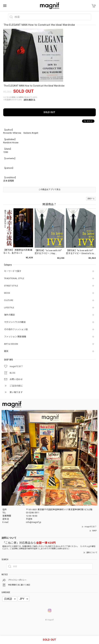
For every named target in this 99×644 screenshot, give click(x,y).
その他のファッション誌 (16, 329)
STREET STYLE (11, 286)
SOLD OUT (49, 112)
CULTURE (9, 300)
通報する (91, 199)
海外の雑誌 (9, 315)
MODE (7, 293)
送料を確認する (29, 100)
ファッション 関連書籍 (15, 337)
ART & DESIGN (11, 344)
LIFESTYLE (9, 308)
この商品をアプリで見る (49, 190)
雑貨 (6, 351)
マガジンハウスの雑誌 (15, 322)
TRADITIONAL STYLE (14, 278)
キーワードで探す (13, 271)
